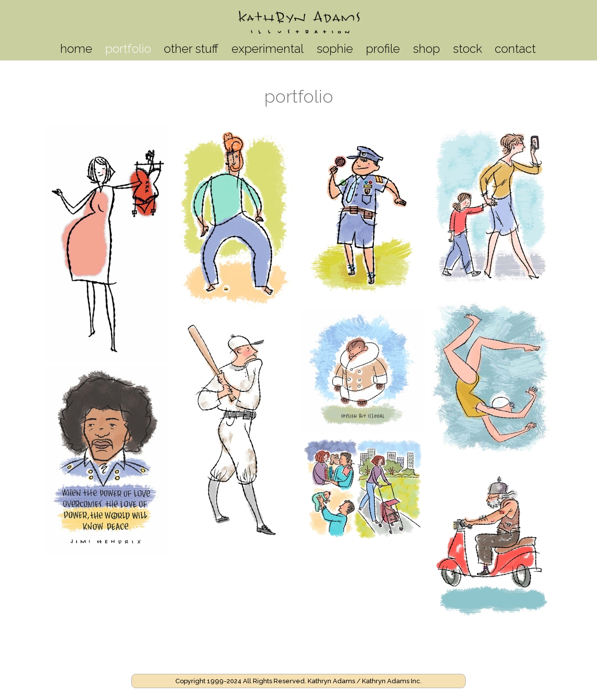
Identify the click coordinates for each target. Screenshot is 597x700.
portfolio (128, 51)
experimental (268, 51)
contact (515, 51)
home (76, 51)
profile (383, 51)
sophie (335, 51)
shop (426, 51)
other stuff (191, 51)
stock (467, 51)
